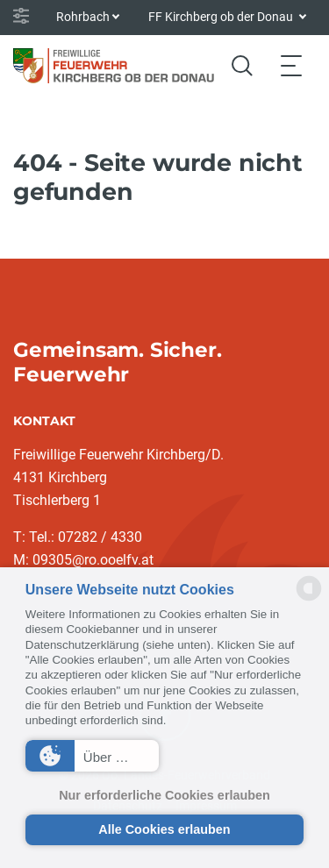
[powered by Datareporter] (309, 599)
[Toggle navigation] (291, 65)
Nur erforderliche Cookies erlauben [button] (164, 795)
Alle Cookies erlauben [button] (164, 829)
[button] (92, 756)
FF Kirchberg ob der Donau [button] (222, 17)
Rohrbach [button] (83, 17)
